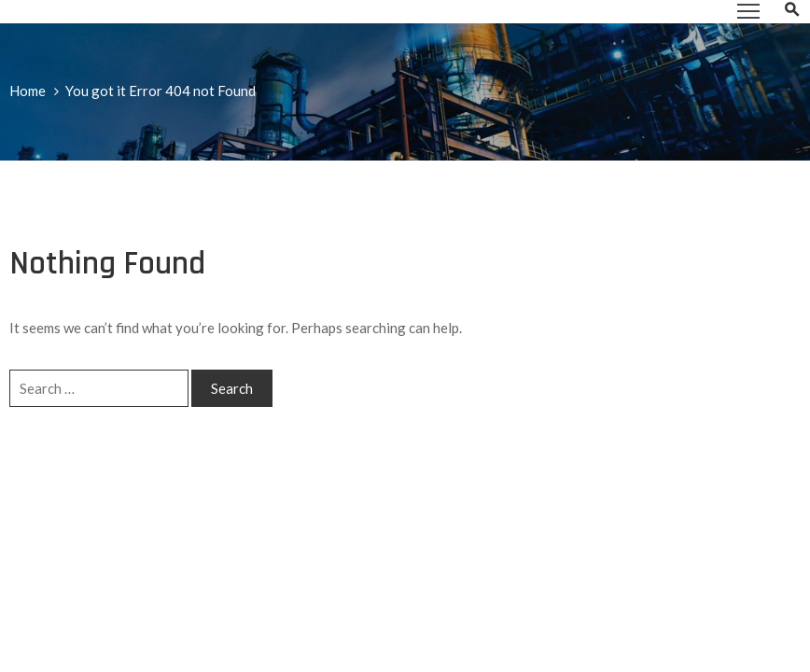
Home (28, 91)
